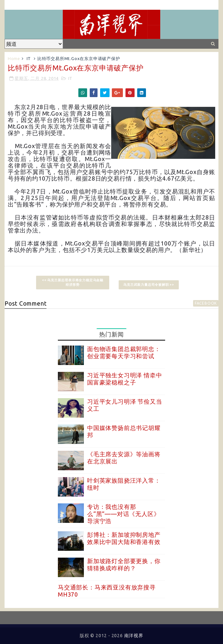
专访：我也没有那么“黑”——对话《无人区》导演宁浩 (123, 514)
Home (14, 58)
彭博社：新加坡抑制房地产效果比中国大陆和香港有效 (124, 538)
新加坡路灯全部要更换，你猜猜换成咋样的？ (124, 564)
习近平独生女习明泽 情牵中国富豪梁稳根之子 (125, 379)
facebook (206, 303)
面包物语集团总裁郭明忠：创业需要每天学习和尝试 (124, 352)
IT (29, 58)
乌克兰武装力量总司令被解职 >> (149, 285)
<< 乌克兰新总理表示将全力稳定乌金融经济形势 (73, 282)
